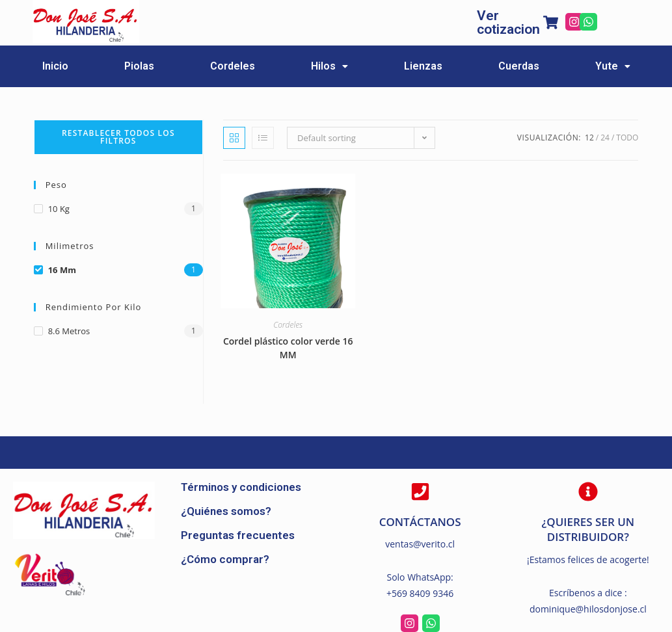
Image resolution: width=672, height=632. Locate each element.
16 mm (62, 270)
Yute (613, 66)
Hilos (329, 66)
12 (589, 138)
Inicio (55, 66)
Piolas (139, 66)
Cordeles (233, 66)
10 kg (59, 209)
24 (605, 138)
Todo (627, 138)
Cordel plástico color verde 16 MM (288, 348)
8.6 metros (69, 331)
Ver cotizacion (508, 22)
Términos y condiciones (241, 487)
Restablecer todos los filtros (118, 137)
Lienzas (423, 66)
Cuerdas (519, 66)
